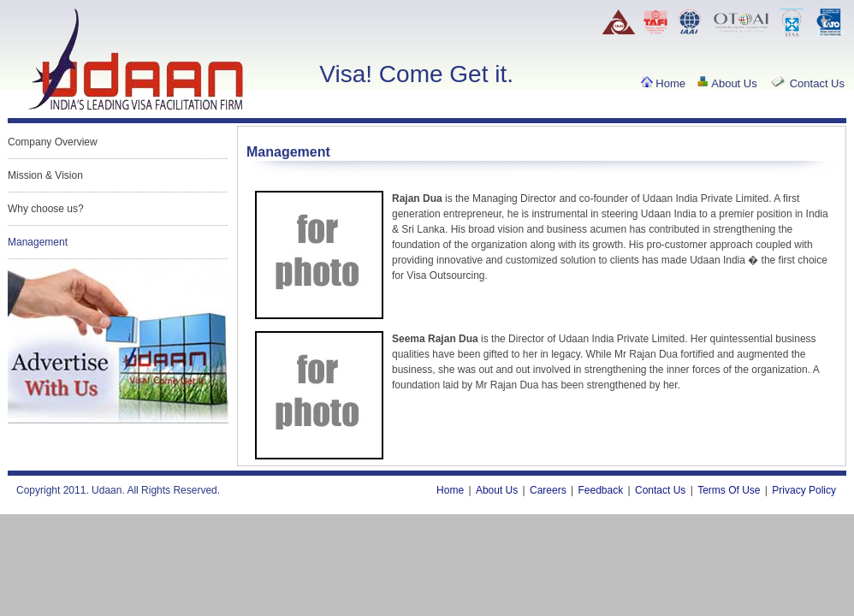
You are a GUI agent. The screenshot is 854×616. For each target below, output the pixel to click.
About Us (726, 83)
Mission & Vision (45, 175)
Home (663, 83)
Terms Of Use (729, 490)
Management (38, 242)
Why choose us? (46, 209)
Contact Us (807, 83)
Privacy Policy (804, 490)
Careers (548, 490)
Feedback (601, 490)
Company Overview (53, 142)
